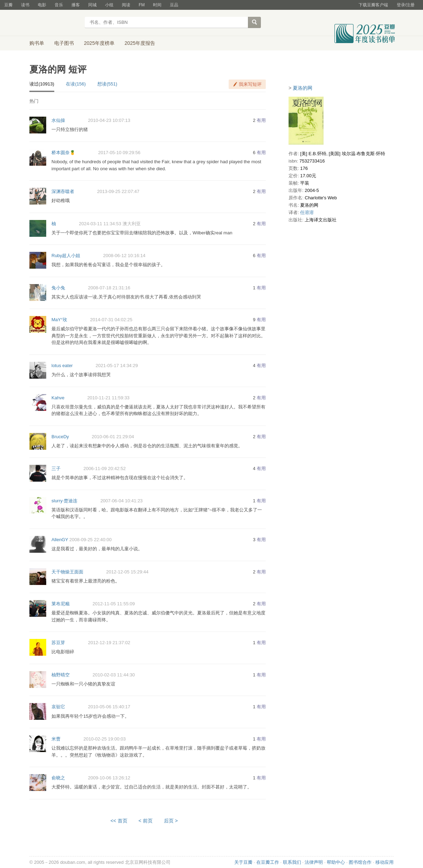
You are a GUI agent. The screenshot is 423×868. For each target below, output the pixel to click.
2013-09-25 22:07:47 (118, 191)
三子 (56, 469)
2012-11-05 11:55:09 (114, 604)
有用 (261, 120)
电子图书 (64, 43)
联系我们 (292, 862)
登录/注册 (406, 5)
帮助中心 (336, 862)
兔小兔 (58, 288)
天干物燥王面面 (67, 572)
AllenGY (60, 540)
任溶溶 (307, 212)
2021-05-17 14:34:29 (117, 366)
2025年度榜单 (99, 43)
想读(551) (107, 84)
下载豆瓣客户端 (373, 5)
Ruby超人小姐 (66, 256)
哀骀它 (58, 707)
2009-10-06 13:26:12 (109, 778)
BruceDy (60, 437)
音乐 (59, 5)
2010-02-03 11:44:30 (114, 675)
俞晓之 (58, 778)
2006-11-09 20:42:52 (105, 469)
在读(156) (76, 84)
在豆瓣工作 (268, 862)
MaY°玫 (59, 320)
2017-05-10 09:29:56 (119, 153)
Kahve (58, 398)
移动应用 (384, 862)
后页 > (171, 821)
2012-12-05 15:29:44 (127, 572)
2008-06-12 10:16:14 (124, 256)
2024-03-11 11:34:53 (100, 224)
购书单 (37, 43)
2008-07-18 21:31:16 (109, 288)
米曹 (56, 739)
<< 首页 (119, 821)
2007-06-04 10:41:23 (122, 501)
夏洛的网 (303, 88)
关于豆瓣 (243, 862)
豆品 (174, 5)
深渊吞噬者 (63, 191)
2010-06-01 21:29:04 (113, 437)
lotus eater (62, 366)
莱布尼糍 (61, 604)
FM (142, 5)
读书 (25, 5)
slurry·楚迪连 (64, 501)
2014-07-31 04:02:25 (111, 320)
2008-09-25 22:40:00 (91, 540)
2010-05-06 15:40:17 (109, 707)
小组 (109, 5)
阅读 (126, 5)
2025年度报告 (140, 43)
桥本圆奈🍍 (63, 153)
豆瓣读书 (55, 23)
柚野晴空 (61, 675)
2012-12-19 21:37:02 (109, 643)
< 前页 (146, 821)
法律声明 (314, 862)
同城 (92, 5)
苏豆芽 (58, 643)
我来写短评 (250, 84)
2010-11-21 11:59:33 (108, 398)
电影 (42, 5)
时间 (157, 5)
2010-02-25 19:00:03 (105, 739)
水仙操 (58, 120)
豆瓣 (8, 5)
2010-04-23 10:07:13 (109, 120)
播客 (76, 5)
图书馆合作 (360, 862)
